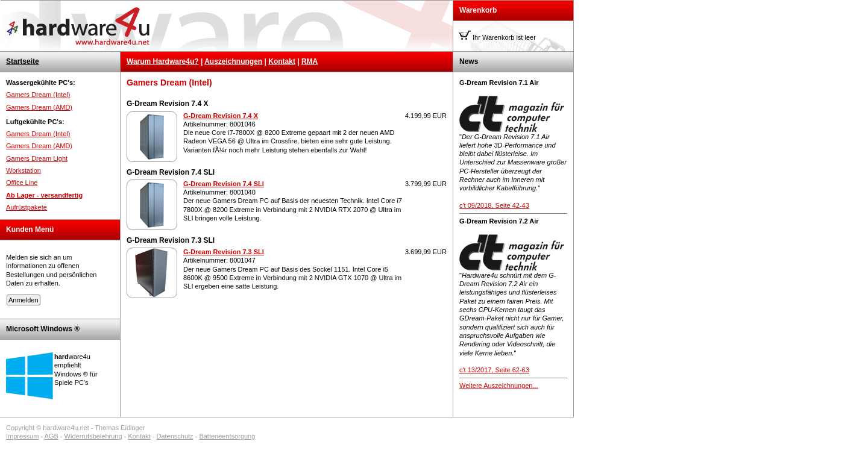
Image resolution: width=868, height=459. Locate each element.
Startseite (23, 61)
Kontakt (282, 61)
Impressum (22, 436)
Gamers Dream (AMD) (39, 107)
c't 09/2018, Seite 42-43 (494, 205)
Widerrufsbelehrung (93, 436)
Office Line (22, 183)
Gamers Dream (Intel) (38, 95)
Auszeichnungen (233, 61)
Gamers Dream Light (37, 158)
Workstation (24, 170)
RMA (310, 61)
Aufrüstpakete (27, 207)
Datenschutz (175, 436)
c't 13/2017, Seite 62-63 (494, 370)
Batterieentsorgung (227, 436)
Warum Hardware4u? (163, 61)
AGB (52, 436)
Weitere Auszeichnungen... (499, 386)
